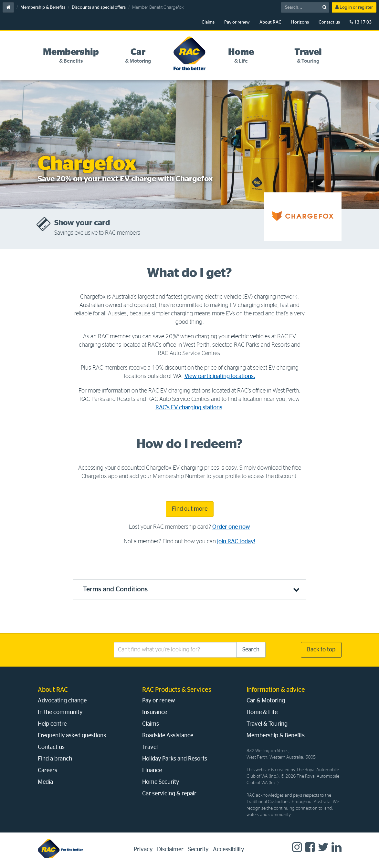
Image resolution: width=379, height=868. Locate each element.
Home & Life (262, 712)
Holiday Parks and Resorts (175, 759)
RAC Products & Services (177, 690)
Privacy (143, 850)
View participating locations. (220, 376)
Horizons (300, 22)
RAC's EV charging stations (189, 408)
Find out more (190, 509)
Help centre (52, 724)
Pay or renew (237, 22)
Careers (47, 771)
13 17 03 (361, 22)
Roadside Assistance (168, 736)
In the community (60, 712)
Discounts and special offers (99, 7)
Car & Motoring (266, 701)
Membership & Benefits (43, 7)
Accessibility (228, 850)
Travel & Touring (267, 724)
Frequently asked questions (72, 736)
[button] (190, 589)
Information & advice (276, 690)
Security (198, 850)
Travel (150, 747)
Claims (208, 22)
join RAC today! (236, 542)
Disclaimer (170, 850)
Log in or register (354, 7)
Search (251, 650)
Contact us (329, 22)
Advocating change (62, 701)
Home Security (161, 782)
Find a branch (55, 759)
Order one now (231, 527)
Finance (152, 771)
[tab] (71, 56)
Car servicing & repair (169, 794)
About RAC (270, 22)
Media (45, 782)
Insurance (155, 712)
